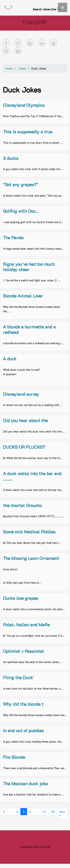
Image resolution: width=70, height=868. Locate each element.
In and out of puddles (23, 730)
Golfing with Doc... (21, 211)
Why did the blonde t (23, 704)
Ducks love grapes (21, 598)
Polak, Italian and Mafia (26, 625)
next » (62, 813)
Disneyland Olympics (24, 105)
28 (53, 812)
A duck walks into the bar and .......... (32, 476)
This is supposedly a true (28, 132)
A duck (10, 359)
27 (44, 812)
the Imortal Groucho (22, 505)
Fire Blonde (14, 757)
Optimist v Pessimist (23, 651)
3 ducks (11, 158)
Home (9, 68)
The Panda (13, 237)
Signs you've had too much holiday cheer (29, 267)
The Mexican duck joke (25, 784)
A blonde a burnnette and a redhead (29, 329)
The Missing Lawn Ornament (31, 558)
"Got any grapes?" (21, 184)
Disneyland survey (21, 394)
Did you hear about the (25, 420)
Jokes (22, 68)
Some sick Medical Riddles (29, 532)
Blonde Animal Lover (23, 296)
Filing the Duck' (19, 677)
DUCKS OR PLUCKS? (24, 447)
